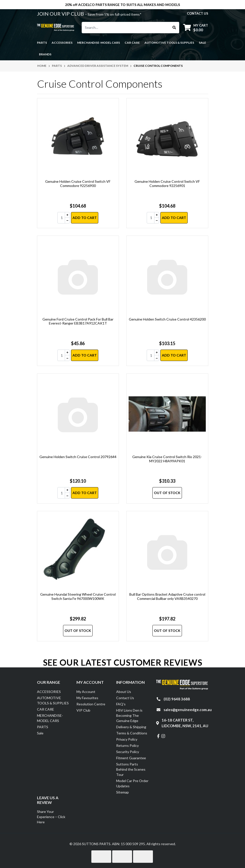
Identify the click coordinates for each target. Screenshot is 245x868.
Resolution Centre (91, 704)
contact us (198, 13)
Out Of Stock (167, 493)
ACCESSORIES (49, 692)
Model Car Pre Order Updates (132, 783)
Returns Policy (127, 745)
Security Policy (128, 752)
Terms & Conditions (132, 733)
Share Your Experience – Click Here (51, 817)
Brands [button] (45, 54)
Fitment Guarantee (131, 758)
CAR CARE (46, 709)
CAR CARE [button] (132, 43)
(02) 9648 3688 (177, 699)
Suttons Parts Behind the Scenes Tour (131, 769)
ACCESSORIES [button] (62, 43)
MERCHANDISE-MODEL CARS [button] (99, 43)
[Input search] (126, 28)
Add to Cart (85, 218)
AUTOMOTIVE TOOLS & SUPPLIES (53, 700)
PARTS (43, 727)
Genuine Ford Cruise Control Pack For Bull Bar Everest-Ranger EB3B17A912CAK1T (78, 321)
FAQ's (121, 704)
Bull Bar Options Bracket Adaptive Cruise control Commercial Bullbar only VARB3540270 (167, 596)
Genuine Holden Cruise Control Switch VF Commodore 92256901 (167, 183)
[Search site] (174, 28)
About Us (124, 692)
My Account (86, 692)
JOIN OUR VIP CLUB (61, 14)
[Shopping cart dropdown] (196, 27)
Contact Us (125, 698)
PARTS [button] (42, 43)
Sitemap (122, 792)
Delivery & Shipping (131, 727)
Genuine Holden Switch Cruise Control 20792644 (78, 457)
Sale (202, 43)
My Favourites (87, 698)
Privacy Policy (127, 739)
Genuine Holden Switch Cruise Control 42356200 (167, 319)
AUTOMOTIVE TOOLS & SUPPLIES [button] (169, 43)
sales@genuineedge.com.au (188, 710)
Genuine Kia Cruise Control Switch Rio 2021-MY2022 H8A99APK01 (167, 459)
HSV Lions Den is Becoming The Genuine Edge (129, 715)
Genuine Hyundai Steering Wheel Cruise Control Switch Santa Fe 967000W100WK (78, 596)
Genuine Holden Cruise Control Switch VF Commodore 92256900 (78, 183)
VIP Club (83, 710)
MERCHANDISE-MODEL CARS (50, 718)
